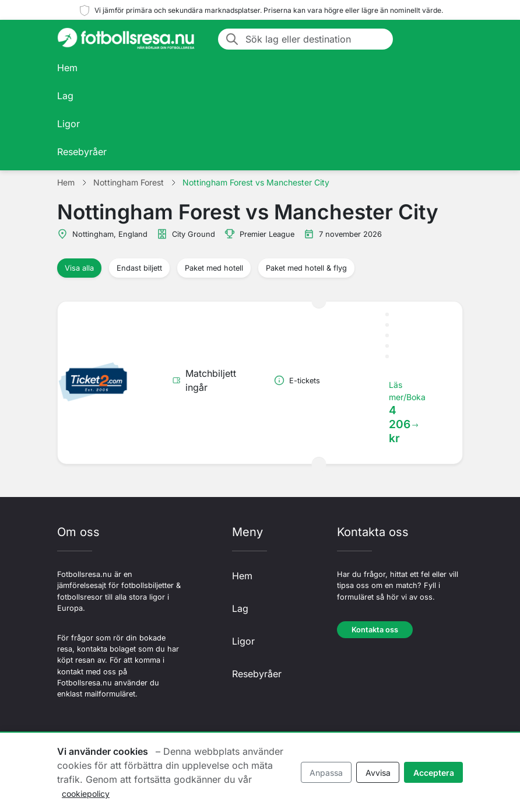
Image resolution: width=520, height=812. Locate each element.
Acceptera (434, 773)
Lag (65, 96)
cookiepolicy (86, 794)
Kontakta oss (375, 630)
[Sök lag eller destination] (316, 39)
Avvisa (378, 773)
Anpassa (326, 773)
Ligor (68, 124)
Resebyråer (82, 152)
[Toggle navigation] (449, 39)
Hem (67, 68)
